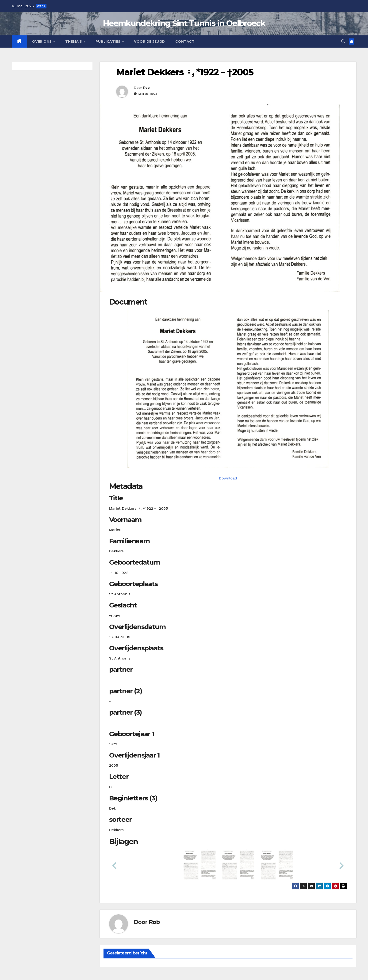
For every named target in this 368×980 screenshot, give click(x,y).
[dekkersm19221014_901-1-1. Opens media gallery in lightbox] (228, 389)
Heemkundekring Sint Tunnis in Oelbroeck (184, 23)
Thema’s (74, 41)
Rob (146, 88)
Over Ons (43, 41)
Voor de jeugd (149, 41)
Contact (185, 41)
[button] (343, 41)
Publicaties (109, 41)
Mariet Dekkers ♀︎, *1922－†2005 (185, 72)
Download (228, 478)
